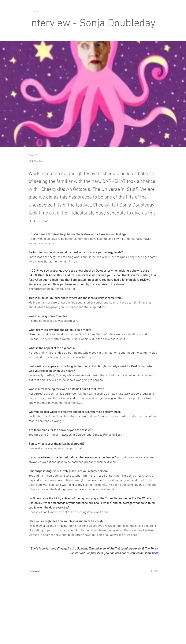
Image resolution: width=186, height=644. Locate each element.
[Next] (148, 571)
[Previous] (41, 571)
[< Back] (41, 11)
